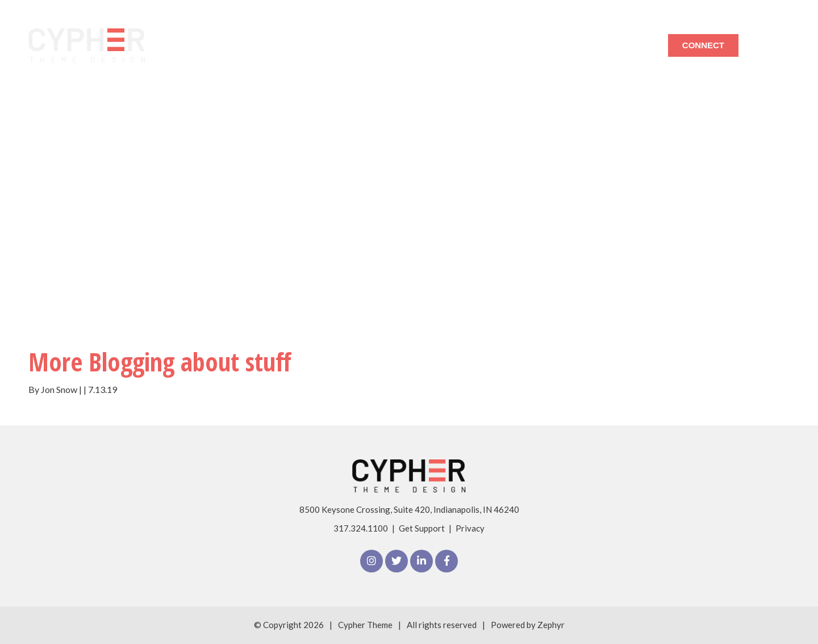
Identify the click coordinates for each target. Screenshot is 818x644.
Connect (703, 45)
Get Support (422, 528)
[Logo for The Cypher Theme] (87, 45)
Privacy (470, 528)
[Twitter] (397, 561)
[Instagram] (372, 561)
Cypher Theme (365, 625)
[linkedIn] (421, 561)
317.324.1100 (361, 528)
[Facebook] (446, 561)
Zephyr (551, 625)
